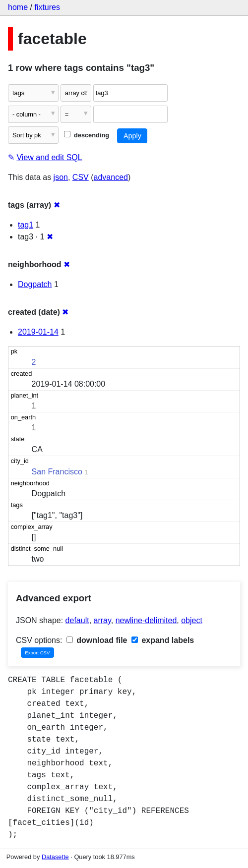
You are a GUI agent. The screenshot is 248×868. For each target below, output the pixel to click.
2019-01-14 (38, 332)
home (18, 7)
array (102, 620)
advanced (111, 177)
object (192, 620)
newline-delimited (146, 620)
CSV (81, 177)
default (77, 620)
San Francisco (57, 472)
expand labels (163, 640)
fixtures (47, 7)
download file (97, 640)
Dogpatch (35, 284)
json (61, 177)
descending (87, 135)
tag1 (26, 225)
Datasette (55, 857)
